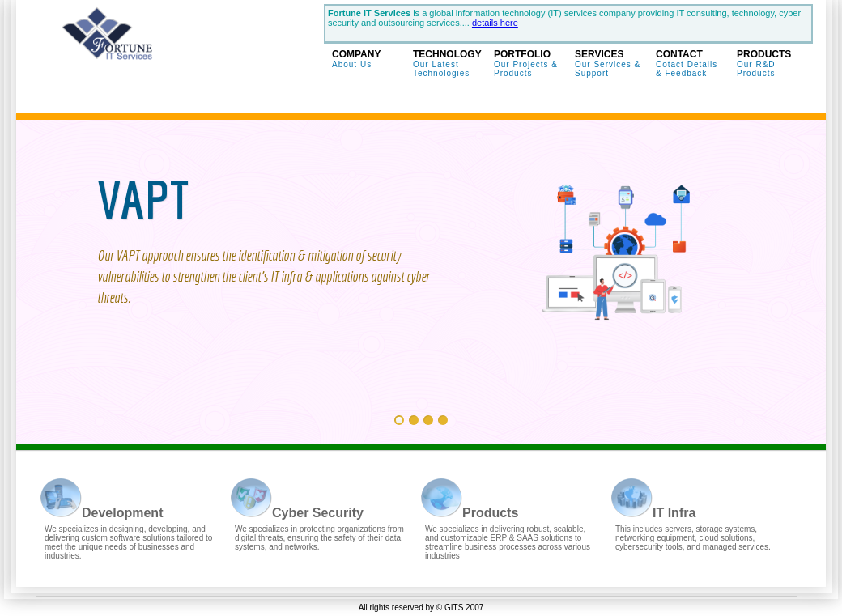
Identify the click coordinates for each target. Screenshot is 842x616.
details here (495, 23)
